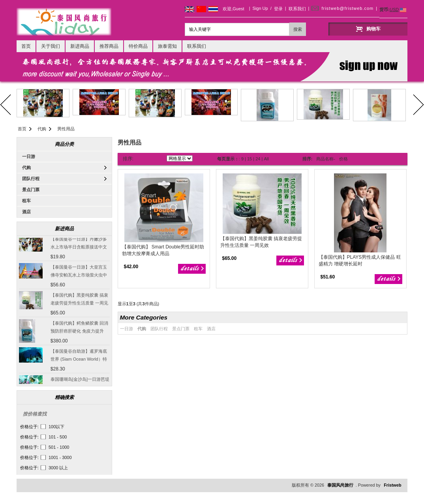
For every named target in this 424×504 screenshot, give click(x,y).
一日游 (29, 156)
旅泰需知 (167, 46)
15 (250, 159)
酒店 (26, 212)
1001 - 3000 (60, 457)
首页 (26, 46)
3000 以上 (58, 468)
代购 (42, 129)
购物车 (373, 29)
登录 (278, 9)
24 (258, 159)
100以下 (56, 427)
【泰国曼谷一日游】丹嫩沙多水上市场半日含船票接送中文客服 (79, 248)
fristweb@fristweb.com (347, 8)
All (266, 159)
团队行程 (31, 179)
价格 (343, 159)
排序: (128, 159)
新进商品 (80, 46)
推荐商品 (109, 46)
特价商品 (138, 46)
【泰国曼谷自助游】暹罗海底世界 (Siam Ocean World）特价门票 (79, 360)
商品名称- (326, 159)
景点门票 (31, 190)
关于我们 (51, 46)
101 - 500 (58, 437)
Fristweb (392, 485)
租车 (26, 201)
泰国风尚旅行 (340, 485)
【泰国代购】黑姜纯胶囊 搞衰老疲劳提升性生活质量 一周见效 (79, 304)
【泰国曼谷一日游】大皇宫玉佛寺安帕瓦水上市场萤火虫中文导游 (79, 276)
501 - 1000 (59, 447)
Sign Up (260, 8)
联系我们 (297, 9)
